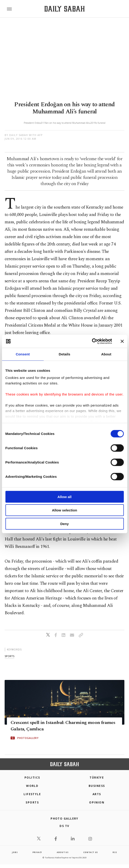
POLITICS (32, 778)
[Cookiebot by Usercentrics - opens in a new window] (92, 341)
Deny (64, 524)
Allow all (64, 497)
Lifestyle (32, 794)
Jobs (15, 852)
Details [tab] (65, 354)
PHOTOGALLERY (28, 738)
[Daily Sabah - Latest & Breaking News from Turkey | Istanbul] (64, 9)
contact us (91, 852)
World (32, 786)
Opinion (97, 802)
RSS (115, 852)
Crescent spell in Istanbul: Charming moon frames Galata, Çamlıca (63, 726)
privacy (37, 852)
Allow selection (64, 510)
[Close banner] (122, 341)
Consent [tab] (23, 354)
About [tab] (106, 354)
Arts (97, 794)
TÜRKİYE (97, 778)
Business (97, 786)
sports (9, 656)
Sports (32, 802)
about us (63, 852)
